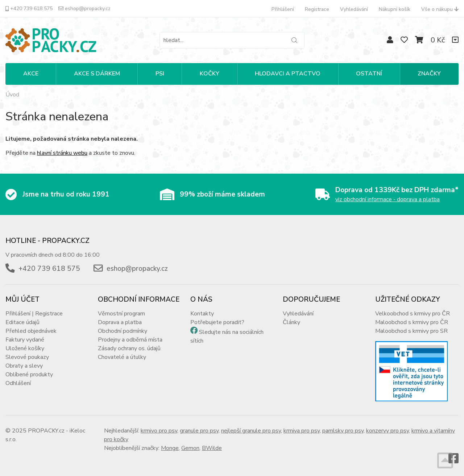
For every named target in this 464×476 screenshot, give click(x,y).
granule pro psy (199, 431)
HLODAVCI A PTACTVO (288, 74)
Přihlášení (283, 9)
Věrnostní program (121, 314)
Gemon (190, 448)
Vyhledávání (354, 9)
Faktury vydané (25, 340)
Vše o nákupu (440, 9)
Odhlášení (18, 383)
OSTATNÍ (369, 74)
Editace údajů (22, 322)
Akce (31, 74)
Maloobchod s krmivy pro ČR (412, 322)
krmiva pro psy (302, 431)
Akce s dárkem (97, 74)
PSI (160, 74)
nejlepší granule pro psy (251, 431)
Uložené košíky (25, 348)
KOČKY (210, 74)
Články (291, 322)
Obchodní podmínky (123, 331)
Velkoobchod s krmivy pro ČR (413, 314)
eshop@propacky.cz (84, 9)
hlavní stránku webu (62, 153)
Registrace (317, 9)
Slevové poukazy (27, 357)
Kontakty (202, 314)
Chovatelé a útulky (122, 357)
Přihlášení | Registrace (34, 314)
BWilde (212, 448)
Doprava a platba (120, 322)
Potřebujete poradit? (217, 322)
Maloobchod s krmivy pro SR (411, 331)
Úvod (12, 95)
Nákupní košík (395, 9)
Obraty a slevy (24, 366)
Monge (170, 448)
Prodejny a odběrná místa (130, 340)
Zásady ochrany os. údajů (129, 348)
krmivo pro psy (159, 431)
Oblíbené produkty (29, 374)
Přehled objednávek (31, 331)
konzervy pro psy (388, 431)
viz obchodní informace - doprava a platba (388, 199)
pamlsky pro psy (343, 431)
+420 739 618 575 (29, 9)
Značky (429, 74)
